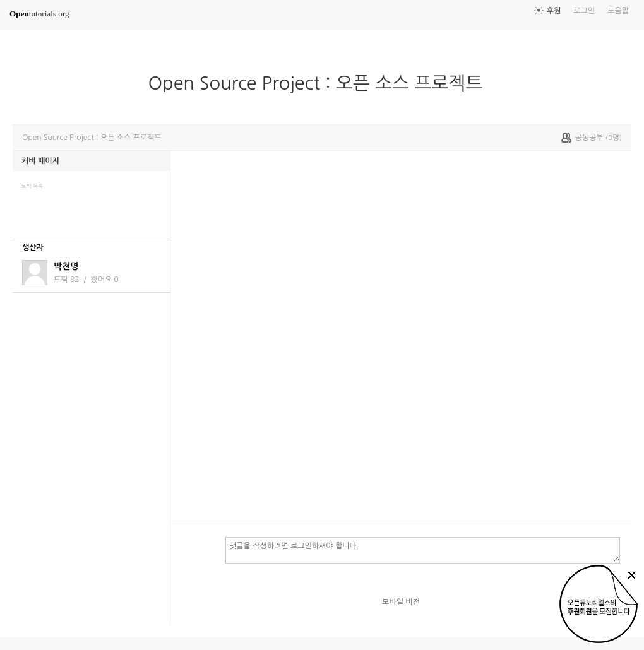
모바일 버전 (401, 602)
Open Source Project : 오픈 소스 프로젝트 (321, 83)
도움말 (618, 11)
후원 (554, 11)
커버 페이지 (40, 161)
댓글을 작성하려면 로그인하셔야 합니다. (423, 550)
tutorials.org (39, 14)
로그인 (584, 11)
